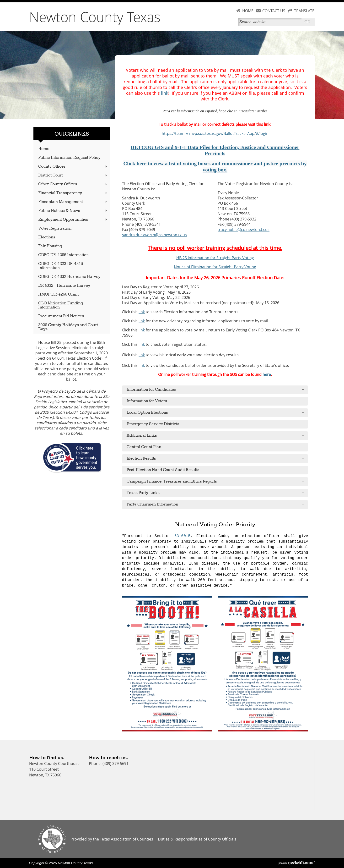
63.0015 (182, 536)
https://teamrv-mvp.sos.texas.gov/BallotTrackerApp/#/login (215, 133)
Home (44, 149)
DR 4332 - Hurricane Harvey (64, 286)
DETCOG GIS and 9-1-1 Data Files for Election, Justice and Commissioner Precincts (215, 150)
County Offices (73, 167)
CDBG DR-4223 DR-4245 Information (61, 266)
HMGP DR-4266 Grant (58, 294)
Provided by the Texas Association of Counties (112, 839)
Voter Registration (55, 228)
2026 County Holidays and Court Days (68, 327)
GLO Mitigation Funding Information (61, 305)
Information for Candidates (217, 390)
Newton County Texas (95, 17)
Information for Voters (217, 401)
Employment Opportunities (73, 220)
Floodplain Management (73, 202)
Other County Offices (73, 184)
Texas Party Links (217, 493)
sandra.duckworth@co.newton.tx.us (154, 235)
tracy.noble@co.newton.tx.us (244, 230)
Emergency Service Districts (217, 424)
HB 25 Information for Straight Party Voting (215, 258)
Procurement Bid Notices (61, 316)
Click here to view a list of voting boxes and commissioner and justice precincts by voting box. (215, 167)
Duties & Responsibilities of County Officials (197, 839)
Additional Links (217, 436)
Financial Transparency (73, 193)
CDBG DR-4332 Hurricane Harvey (69, 277)
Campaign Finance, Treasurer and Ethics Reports (217, 482)
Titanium (302, 863)
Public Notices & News (73, 211)
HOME (248, 11)
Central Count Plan (144, 447)
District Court (73, 175)
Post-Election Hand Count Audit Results (217, 470)
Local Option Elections (217, 413)
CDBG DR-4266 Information (63, 255)
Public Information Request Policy (69, 158)
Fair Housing (50, 246)
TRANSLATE (304, 11)
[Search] (270, 22)
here (267, 374)
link (165, 93)
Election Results (217, 459)
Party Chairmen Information (217, 505)
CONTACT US (274, 11)
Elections (47, 237)
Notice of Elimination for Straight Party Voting (215, 267)
